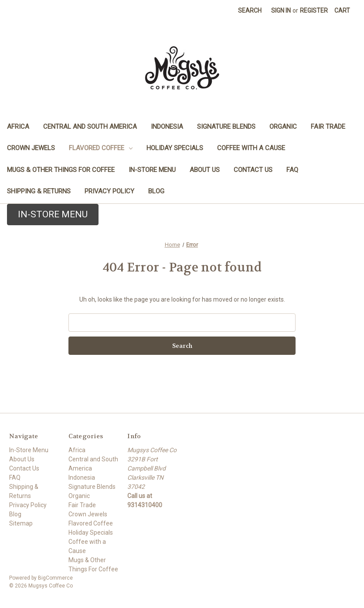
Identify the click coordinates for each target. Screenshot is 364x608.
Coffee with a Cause (251, 148)
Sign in (281, 10)
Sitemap (21, 523)
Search (250, 10)
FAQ (292, 170)
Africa (18, 127)
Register (314, 10)
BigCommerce (55, 578)
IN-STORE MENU (53, 214)
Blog (156, 191)
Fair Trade (328, 127)
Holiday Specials (175, 148)
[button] (52, 215)
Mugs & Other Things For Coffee (61, 170)
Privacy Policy (109, 191)
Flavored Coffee (101, 148)
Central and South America (90, 127)
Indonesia (167, 127)
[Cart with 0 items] (342, 11)
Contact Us (253, 170)
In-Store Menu (152, 170)
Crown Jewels (31, 148)
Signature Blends (226, 127)
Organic (283, 127)
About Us (205, 170)
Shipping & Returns (39, 191)
